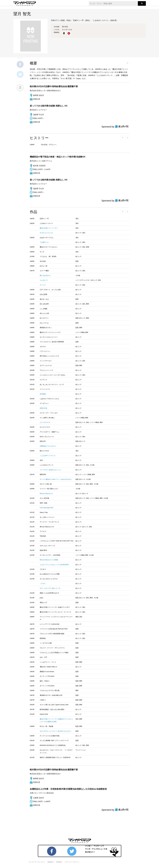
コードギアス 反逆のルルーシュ (50, 470)
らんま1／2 (44, 280)
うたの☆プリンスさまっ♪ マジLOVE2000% (54, 565)
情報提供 (51, 862)
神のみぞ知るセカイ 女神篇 (49, 560)
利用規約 (59, 862)
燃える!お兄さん (45, 275)
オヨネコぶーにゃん (46, 233)
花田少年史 (43, 408)
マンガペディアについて (37, 862)
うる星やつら (44, 242)
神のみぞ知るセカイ (46, 493)
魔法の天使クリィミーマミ (49, 228)
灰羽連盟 (43, 394)
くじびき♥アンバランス (48, 456)
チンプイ (43, 285)
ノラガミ (43, 583)
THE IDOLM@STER (47, 508)
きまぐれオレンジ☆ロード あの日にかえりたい (56, 731)
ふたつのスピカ (45, 422)
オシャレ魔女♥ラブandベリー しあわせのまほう (56, 479)
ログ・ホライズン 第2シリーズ (50, 588)
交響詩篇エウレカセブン (48, 446)
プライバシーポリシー (72, 862)
